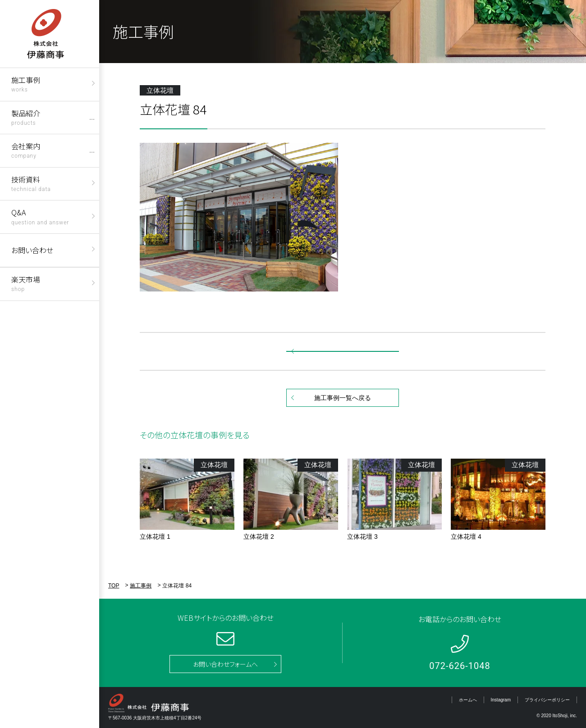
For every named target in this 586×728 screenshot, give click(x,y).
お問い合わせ (32, 250)
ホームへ (468, 700)
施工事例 (26, 84)
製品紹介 (26, 117)
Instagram (501, 700)
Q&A (40, 216)
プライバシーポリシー (547, 700)
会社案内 (26, 150)
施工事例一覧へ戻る (343, 398)
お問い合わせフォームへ (225, 664)
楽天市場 (26, 283)
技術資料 (31, 183)
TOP (114, 586)
